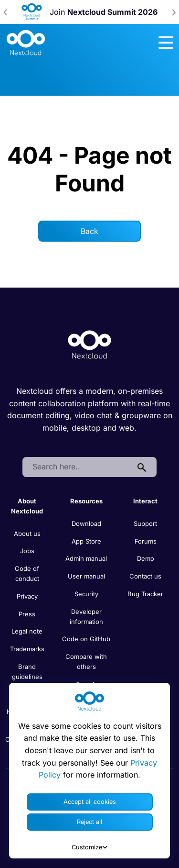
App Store (86, 541)
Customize (89, 847)
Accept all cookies (90, 802)
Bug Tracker (145, 594)
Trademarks (27, 649)
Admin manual (86, 558)
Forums (146, 541)
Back (89, 231)
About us (27, 534)
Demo (146, 558)
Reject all (89, 822)
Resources (86, 501)
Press (27, 614)
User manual (86, 576)
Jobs (27, 551)
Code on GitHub (86, 639)
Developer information (86, 617)
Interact (145, 501)
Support (145, 523)
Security (86, 594)
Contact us (145, 576)
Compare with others (86, 662)
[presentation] (5, 12)
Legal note (27, 631)
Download (86, 523)
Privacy (27, 596)
